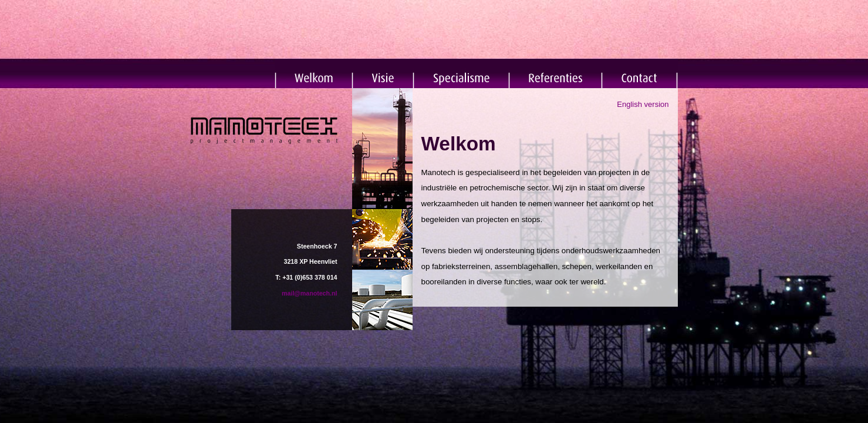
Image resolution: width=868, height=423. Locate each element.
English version (643, 104)
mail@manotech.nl (309, 293)
